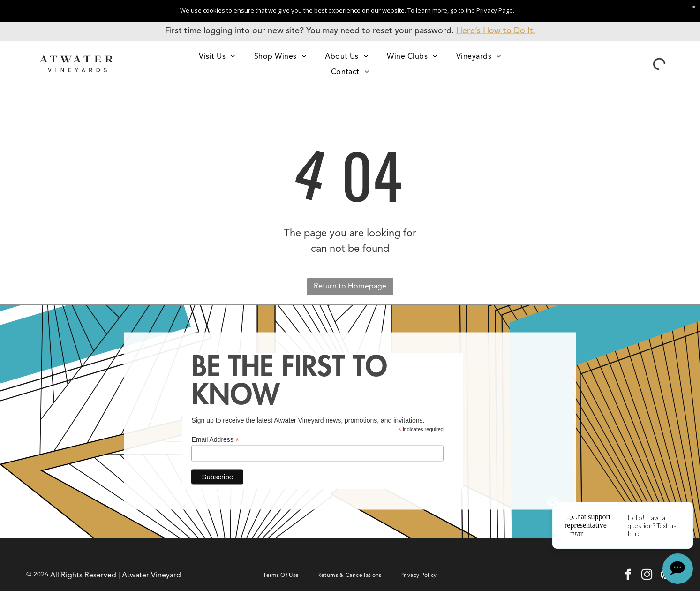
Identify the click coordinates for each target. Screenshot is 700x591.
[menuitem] (217, 56)
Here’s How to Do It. (496, 31)
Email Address (215, 440)
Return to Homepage (350, 286)
